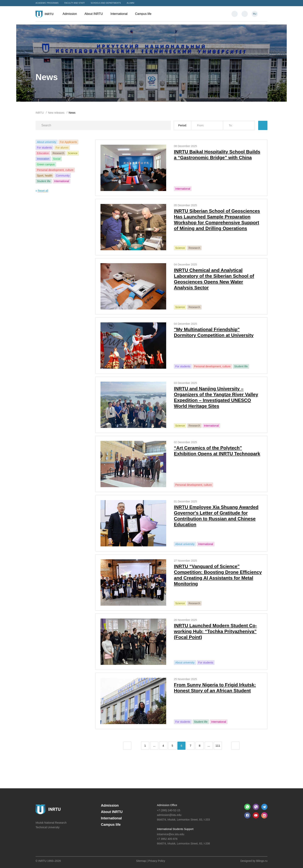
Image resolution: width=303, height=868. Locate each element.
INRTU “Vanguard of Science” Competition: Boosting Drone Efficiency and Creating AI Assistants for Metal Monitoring (218, 575)
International (121, 14)
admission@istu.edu (169, 815)
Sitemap (141, 861)
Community (63, 176)
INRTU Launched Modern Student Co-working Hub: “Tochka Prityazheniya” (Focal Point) (215, 631)
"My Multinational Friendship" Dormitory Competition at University (214, 332)
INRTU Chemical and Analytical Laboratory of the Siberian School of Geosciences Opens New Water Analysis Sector (214, 279)
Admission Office (167, 805)
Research (58, 153)
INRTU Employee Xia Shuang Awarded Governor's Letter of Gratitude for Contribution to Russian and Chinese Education (216, 516)
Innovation (43, 159)
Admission (72, 14)
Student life (44, 181)
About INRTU (95, 14)
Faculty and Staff (75, 3)
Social (57, 159)
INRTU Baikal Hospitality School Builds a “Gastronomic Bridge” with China (217, 155)
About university (47, 142)
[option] (151, 63)
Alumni (131, 3)
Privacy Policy (157, 861)
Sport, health (45, 176)
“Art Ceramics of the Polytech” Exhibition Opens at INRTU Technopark (217, 451)
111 (218, 746)
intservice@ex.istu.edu (171, 834)
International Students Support (175, 829)
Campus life (145, 14)
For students (44, 148)
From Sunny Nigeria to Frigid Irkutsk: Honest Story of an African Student (215, 688)
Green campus (46, 164)
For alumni (62, 148)
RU (255, 14)
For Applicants (69, 142)
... (154, 746)
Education (43, 153)
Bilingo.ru (262, 861)
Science (73, 153)
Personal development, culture (55, 170)
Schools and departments (106, 3)
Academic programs (47, 3)
